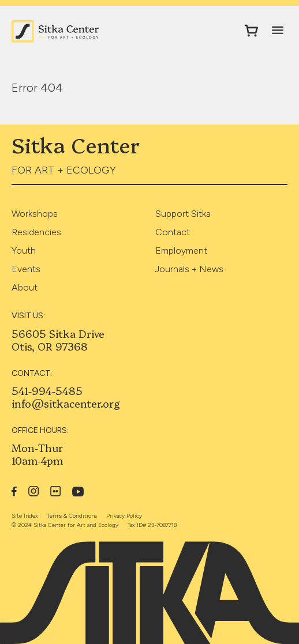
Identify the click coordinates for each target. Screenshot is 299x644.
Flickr (55, 491)
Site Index (25, 516)
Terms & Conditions (72, 516)
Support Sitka (183, 214)
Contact (173, 232)
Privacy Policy (124, 516)
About (25, 287)
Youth (24, 251)
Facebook (14, 491)
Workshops (35, 214)
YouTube (78, 492)
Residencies (36, 232)
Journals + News (189, 269)
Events (26, 269)
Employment (181, 251)
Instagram (33, 491)
